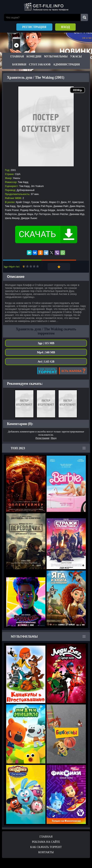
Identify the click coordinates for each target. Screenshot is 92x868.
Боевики (19, 65)
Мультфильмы (56, 57)
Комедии (34, 57)
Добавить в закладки (59, 267)
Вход (66, 27)
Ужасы (76, 57)
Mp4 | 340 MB (46, 352)
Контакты (46, 852)
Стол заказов (40, 65)
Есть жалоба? (73, 371)
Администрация (67, 65)
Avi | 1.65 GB (46, 362)
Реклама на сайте (46, 842)
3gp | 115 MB (46, 343)
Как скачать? (47, 371)
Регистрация (34, 27)
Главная (17, 57)
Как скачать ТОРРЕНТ (46, 847)
